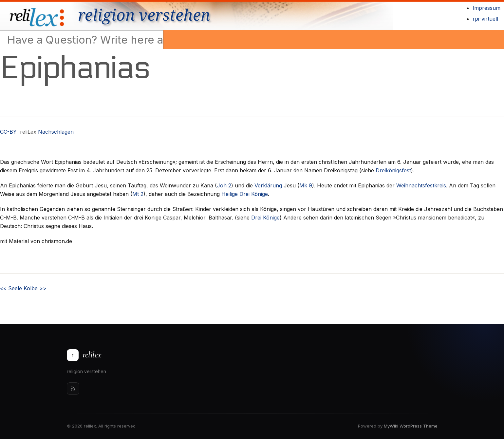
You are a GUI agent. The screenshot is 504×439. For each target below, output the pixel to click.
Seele (11, 288)
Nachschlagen (56, 132)
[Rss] (73, 389)
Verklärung (268, 185)
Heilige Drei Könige (245, 194)
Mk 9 (306, 185)
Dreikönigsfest (393, 170)
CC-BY (8, 132)
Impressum (486, 8)
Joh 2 (224, 185)
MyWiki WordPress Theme (411, 426)
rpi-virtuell (485, 19)
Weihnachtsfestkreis (421, 185)
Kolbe (35, 288)
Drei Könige (265, 218)
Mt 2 (138, 194)
